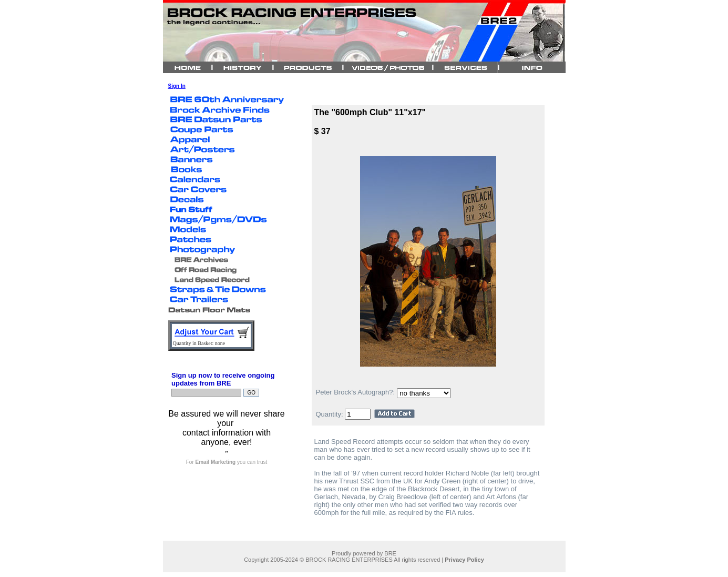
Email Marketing (216, 462)
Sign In (177, 86)
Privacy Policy (464, 560)
